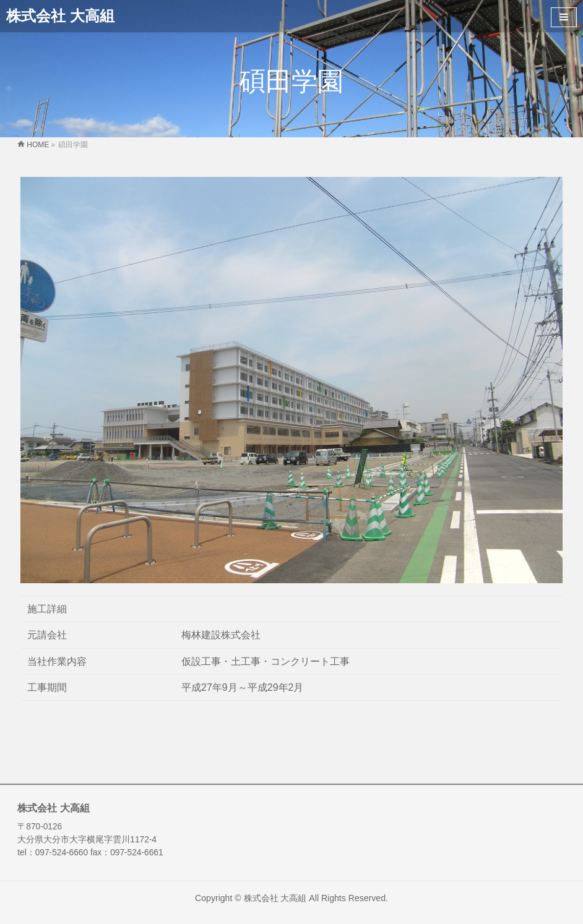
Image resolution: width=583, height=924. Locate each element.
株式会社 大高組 (60, 16)
